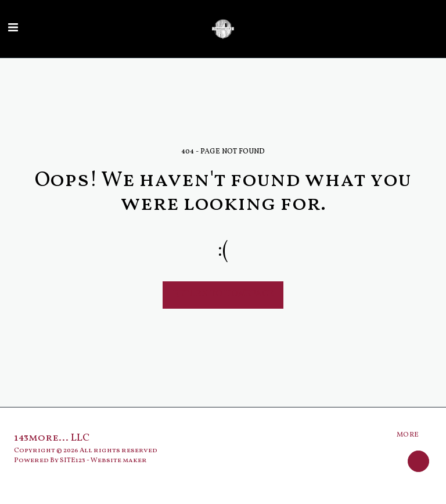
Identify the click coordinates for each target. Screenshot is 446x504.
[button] (13, 28)
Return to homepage (223, 294)
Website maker (119, 460)
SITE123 (73, 460)
